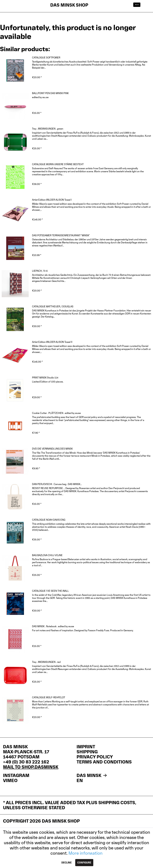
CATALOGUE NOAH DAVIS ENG (49, 520)
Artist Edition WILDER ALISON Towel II (52, 342)
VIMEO (10, 781)
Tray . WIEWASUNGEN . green (48, 129)
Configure (84, 863)
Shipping (87, 752)
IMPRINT (86, 747)
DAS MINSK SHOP (69, 5)
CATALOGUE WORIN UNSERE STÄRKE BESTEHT (58, 164)
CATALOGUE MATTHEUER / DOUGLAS (53, 306)
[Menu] (138, 5)
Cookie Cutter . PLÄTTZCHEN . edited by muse (56, 413)
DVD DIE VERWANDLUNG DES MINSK (52, 449)
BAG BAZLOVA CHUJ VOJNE (47, 555)
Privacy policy (95, 757)
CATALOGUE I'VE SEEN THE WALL (50, 591)
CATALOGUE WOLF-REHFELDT (49, 697)
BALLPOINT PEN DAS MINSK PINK (50, 93)
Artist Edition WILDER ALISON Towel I (52, 200)
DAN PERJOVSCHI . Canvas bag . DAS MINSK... (57, 484)
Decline (67, 863)
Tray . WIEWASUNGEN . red (46, 662)
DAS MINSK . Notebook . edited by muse (53, 626)
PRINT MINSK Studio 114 (45, 378)
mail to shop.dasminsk (31, 767)
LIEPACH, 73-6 (40, 271)
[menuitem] (138, 5)
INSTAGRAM (16, 775)
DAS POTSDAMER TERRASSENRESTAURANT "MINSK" (61, 235)
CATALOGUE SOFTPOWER (46, 58)
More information (86, 853)
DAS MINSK (92, 775)
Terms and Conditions (104, 762)
